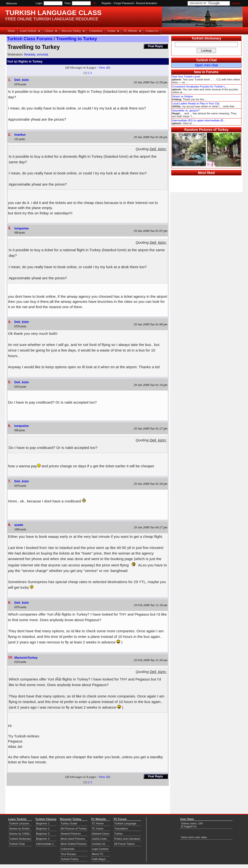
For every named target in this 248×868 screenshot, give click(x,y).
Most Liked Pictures (73, 839)
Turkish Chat (206, 60)
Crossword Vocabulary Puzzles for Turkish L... (200, 86)
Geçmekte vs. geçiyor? (186, 110)
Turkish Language (125, 823)
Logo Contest (100, 849)
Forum (113, 31)
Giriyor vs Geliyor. (183, 96)
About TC (97, 854)
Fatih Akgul (98, 859)
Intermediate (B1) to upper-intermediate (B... (199, 120)
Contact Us (152, 31)
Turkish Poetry (70, 859)
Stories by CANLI (20, 834)
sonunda (42, 55)
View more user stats (194, 837)
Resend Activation (147, 3)
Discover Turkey (73, 31)
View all (104, 67)
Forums (212, 72)
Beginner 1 (43, 823)
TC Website (132, 31)
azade (19, 525)
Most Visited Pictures (74, 844)
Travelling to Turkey (77, 39)
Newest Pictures (71, 834)
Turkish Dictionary (206, 38)
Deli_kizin (22, 80)
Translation (121, 829)
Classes (51, 31)
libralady (30, 55)
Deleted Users (100, 834)
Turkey (118, 834)
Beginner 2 (43, 829)
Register (107, 3)
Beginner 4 (43, 839)
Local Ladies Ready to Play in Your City (196, 103)
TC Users (97, 829)
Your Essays (68, 854)
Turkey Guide (69, 823)
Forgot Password (124, 3)
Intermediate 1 (45, 844)
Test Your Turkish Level (186, 77)
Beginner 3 (43, 834)
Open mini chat (206, 65)
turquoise (21, 228)
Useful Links (99, 839)
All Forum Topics (124, 844)
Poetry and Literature (127, 839)
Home (11, 31)
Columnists (96, 31)
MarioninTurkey (26, 658)
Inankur (20, 135)
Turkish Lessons (19, 823)
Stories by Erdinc (19, 829)
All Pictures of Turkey (74, 829)
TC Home (97, 823)
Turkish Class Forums (30, 39)
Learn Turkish (30, 31)
